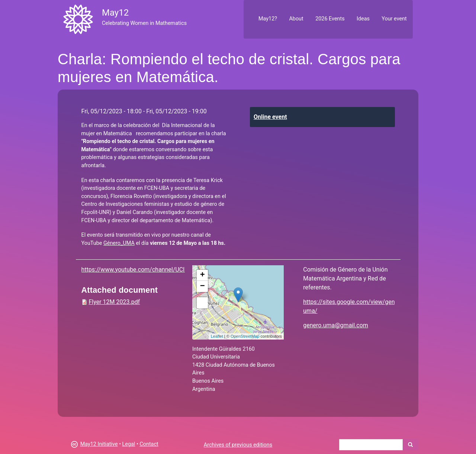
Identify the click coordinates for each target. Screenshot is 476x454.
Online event (270, 117)
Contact (149, 444)
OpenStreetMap (245, 336)
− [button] (202, 286)
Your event (394, 19)
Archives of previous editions (238, 445)
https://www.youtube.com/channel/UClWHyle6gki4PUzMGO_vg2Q (169, 270)
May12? (268, 19)
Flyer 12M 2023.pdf (115, 302)
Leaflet (217, 336)
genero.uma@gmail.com (336, 325)
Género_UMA (119, 243)
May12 (115, 13)
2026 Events (330, 19)
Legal (129, 444)
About (296, 19)
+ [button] (202, 275)
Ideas (363, 19)
